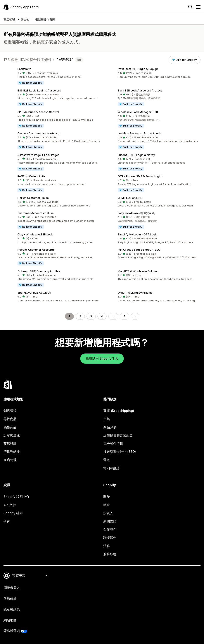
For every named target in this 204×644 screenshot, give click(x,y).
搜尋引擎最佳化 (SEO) (120, 452)
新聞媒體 (110, 521)
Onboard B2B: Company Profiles (39, 271)
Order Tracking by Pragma (135, 292)
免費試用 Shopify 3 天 (102, 358)
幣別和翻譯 (112, 468)
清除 (79, 60)
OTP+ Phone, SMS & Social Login (140, 176)
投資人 (108, 513)
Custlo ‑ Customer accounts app (39, 133)
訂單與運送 (12, 435)
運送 (107, 460)
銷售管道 (10, 411)
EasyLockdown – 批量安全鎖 (136, 213)
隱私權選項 (12, 631)
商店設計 (10, 444)
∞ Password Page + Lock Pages (38, 155)
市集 (107, 419)
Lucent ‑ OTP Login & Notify (136, 155)
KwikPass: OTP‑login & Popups (138, 69)
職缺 (107, 505)
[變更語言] (30, 575)
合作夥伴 (110, 529)
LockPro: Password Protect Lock (139, 133)
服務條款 (10, 599)
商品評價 (110, 427)
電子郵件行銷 (113, 444)
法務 (107, 546)
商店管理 (10, 460)
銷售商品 (10, 427)
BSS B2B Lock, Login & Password (39, 90)
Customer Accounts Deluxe (36, 213)
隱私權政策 (12, 609)
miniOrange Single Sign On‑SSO (139, 250)
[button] (52, 76)
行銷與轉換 (12, 452)
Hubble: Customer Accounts (36, 250)
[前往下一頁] (135, 316)
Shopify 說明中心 (16, 497)
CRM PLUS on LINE (130, 198)
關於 (107, 497)
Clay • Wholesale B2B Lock (35, 234)
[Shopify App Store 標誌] (21, 7)
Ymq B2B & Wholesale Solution (138, 271)
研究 (7, 521)
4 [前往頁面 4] (102, 316)
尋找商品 (10, 419)
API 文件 (10, 505)
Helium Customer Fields (33, 198)
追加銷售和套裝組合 (118, 435)
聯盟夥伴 (110, 538)
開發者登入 (12, 588)
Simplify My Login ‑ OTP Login (138, 234)
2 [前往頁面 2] (80, 316)
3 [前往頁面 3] (91, 316)
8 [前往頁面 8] (124, 316)
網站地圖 (10, 620)
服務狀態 (110, 554)
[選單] (198, 7)
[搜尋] (190, 7)
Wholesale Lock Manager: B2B (138, 112)
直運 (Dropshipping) (119, 411)
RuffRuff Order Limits (31, 176)
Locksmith (24, 69)
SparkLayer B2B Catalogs (34, 292)
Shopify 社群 (13, 513)
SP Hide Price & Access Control (38, 112)
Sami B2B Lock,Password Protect (140, 90)
